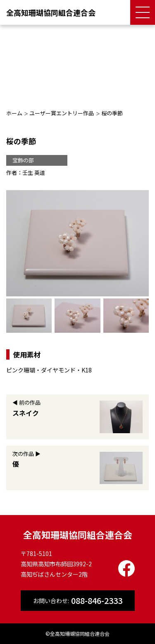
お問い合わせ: (78, 601)
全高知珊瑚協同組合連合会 (51, 12)
